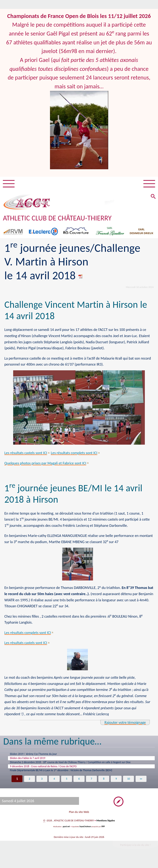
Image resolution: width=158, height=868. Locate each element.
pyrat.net (66, 836)
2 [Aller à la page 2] (29, 787)
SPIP (103, 836)
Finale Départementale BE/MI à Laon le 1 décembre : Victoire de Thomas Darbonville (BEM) (71, 779)
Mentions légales (106, 830)
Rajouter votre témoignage (125, 722)
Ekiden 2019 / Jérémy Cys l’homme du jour (38, 754)
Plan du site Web (79, 821)
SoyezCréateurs (85, 836)
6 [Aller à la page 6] (79, 787)
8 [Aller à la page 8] (104, 787)
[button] (153, 197)
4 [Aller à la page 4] (54, 787)
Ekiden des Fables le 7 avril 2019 (31, 759)
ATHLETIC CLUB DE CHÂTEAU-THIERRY (57, 218)
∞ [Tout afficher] (141, 787)
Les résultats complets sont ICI (74, 453)
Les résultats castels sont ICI (26, 453)
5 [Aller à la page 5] (67, 787)
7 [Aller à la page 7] (91, 787)
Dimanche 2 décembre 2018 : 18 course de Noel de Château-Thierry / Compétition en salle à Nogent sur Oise (78, 766)
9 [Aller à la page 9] (116, 787)
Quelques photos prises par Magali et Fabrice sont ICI (45, 463)
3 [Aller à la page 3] (42, 787)
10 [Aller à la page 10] (129, 787)
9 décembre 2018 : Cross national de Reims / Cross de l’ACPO (50, 774)
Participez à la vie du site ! (135, 855)
